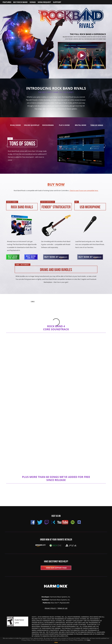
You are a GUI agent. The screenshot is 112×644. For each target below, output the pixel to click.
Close (56, 642)
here (89, 640)
